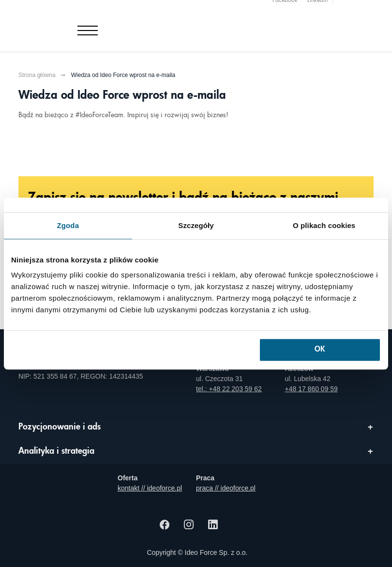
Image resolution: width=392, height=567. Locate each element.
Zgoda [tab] (68, 225)
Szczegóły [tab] (196, 225)
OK (320, 350)
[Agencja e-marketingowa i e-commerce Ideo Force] (75, 23)
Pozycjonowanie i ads (60, 427)
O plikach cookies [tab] (324, 225)
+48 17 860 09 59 (311, 389)
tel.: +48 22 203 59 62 (229, 389)
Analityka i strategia (56, 451)
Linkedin (317, 5)
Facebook (285, 5)
